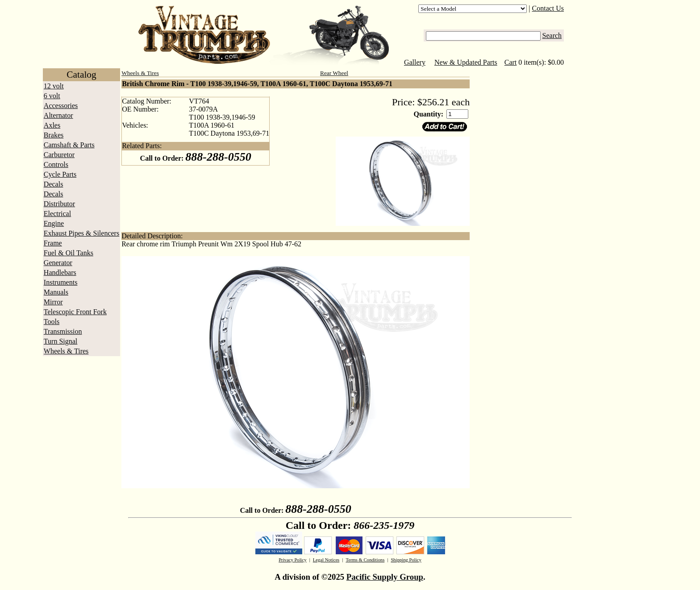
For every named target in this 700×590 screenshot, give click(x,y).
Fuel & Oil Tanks (69, 253)
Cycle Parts (60, 174)
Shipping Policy (406, 560)
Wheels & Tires (66, 351)
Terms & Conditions (365, 560)
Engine (54, 223)
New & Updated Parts (466, 62)
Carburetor (59, 155)
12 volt (54, 86)
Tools (52, 322)
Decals (54, 184)
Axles (52, 125)
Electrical (57, 214)
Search (552, 35)
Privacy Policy (292, 560)
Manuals (56, 292)
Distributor (59, 204)
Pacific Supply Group (385, 577)
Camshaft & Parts (69, 145)
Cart (511, 62)
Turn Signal (60, 341)
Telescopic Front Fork (75, 312)
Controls (56, 164)
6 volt (52, 96)
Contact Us (548, 8)
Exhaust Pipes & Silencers (81, 233)
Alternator (58, 115)
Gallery (415, 62)
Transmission (63, 331)
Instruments (61, 282)
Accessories (61, 106)
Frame (53, 243)
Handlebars (60, 272)
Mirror (53, 302)
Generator (58, 263)
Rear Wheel (334, 73)
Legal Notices (326, 560)
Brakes (54, 135)
